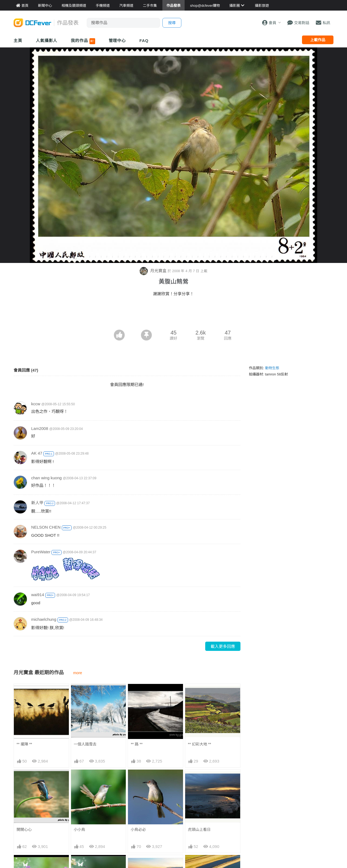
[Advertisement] (173, 315)
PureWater (41, 552)
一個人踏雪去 (85, 744)
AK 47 (37, 453)
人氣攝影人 (47, 41)
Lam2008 (40, 428)
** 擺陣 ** (24, 744)
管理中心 (117, 41)
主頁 (18, 41)
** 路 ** (137, 744)
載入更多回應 (223, 646)
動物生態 (272, 368)
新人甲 (37, 503)
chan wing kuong (46, 478)
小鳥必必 (138, 830)
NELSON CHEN (46, 527)
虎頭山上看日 (199, 830)
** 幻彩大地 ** (200, 744)
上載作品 (318, 40)
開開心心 (24, 830)
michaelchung (44, 619)
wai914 (38, 595)
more (78, 673)
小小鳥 (79, 830)
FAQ (144, 41)
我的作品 (83, 41)
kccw (36, 404)
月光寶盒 (154, 271)
